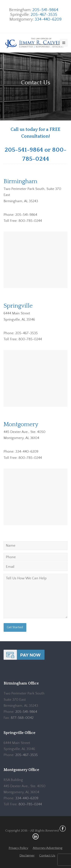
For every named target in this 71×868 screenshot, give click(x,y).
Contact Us (47, 856)
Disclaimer (27, 856)
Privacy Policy (18, 848)
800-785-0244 (30, 804)
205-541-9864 (45, 10)
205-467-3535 (44, 15)
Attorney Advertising (48, 848)
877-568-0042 (22, 718)
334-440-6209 (48, 19)
